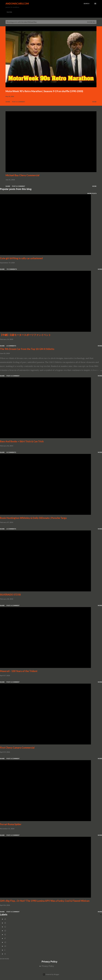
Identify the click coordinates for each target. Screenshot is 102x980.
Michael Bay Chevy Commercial (22, 175)
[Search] (86, 4)
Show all (91, 22)
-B (5, 923)
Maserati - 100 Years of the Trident (19, 671)
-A (5, 919)
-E (5, 935)
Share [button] (8, 102)
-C (5, 927)
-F (5, 938)
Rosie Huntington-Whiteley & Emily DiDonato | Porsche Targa (33, 518)
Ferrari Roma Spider (11, 824)
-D (5, 931)
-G (5, 942)
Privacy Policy (48, 966)
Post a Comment (19, 102)
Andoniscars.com (17, 4)
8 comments (11, 452)
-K (5, 954)
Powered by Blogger (51, 974)
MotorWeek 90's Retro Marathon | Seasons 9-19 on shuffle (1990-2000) (44, 91)
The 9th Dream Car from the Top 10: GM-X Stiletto (27, 349)
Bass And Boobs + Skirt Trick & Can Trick (22, 441)
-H (5, 946)
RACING (9, 12)
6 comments (11, 346)
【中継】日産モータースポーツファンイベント (25, 335)
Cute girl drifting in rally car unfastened (21, 258)
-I (5, 950)
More (94, 102)
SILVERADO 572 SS (10, 595)
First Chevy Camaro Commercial (17, 748)
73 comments (12, 269)
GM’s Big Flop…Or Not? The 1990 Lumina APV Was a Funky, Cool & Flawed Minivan (45, 901)
